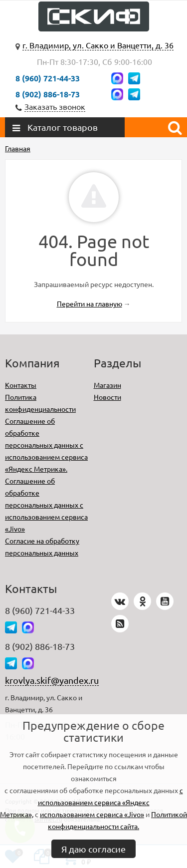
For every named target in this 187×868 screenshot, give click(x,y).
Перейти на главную (90, 303)
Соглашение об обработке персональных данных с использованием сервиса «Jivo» (46, 505)
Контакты (21, 385)
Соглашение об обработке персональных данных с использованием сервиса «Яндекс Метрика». (46, 445)
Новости (107, 397)
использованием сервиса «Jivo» (92, 814)
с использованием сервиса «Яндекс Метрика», (92, 802)
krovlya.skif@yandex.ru (52, 680)
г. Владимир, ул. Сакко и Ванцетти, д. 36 (98, 45)
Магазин (107, 385)
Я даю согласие (93, 849)
